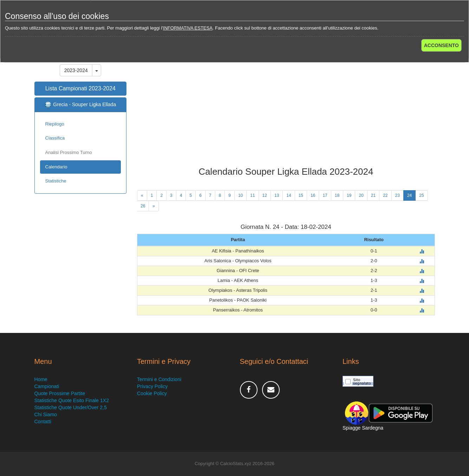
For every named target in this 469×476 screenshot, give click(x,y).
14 (289, 195)
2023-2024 (76, 70)
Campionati (47, 386)
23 (398, 195)
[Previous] (142, 195)
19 (349, 195)
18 (337, 195)
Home (41, 379)
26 (143, 206)
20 (361, 195)
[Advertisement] (286, 110)
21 (373, 195)
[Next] (154, 206)
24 (409, 195)
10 (240, 195)
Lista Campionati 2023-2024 (80, 88)
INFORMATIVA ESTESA (188, 28)
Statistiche (56, 181)
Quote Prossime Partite (60, 393)
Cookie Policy (152, 393)
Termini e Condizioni (159, 379)
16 (313, 195)
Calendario (56, 167)
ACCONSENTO (441, 45)
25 (421, 195)
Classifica (55, 138)
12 (265, 195)
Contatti (43, 422)
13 (277, 195)
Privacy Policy (152, 386)
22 (385, 195)
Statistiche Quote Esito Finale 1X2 (72, 400)
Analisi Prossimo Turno (69, 152)
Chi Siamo (46, 414)
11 (252, 195)
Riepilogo (55, 124)
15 (301, 195)
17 (325, 195)
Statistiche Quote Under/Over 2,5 (71, 407)
